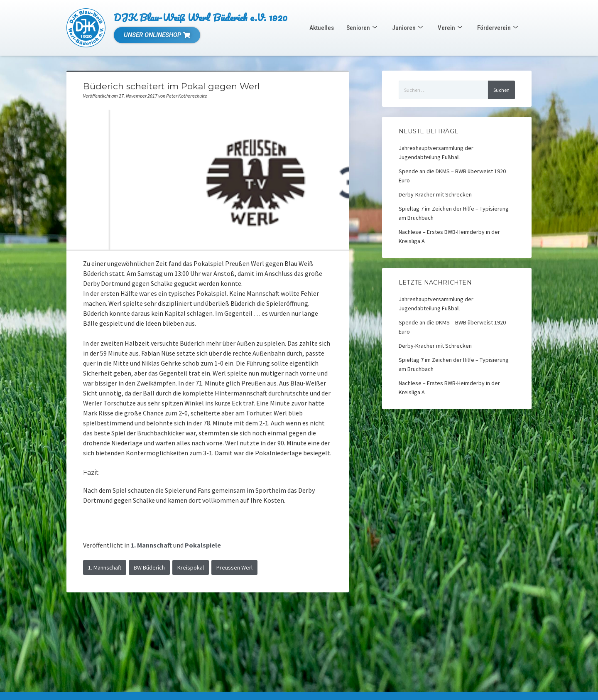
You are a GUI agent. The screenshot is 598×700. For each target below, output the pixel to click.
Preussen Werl (234, 567)
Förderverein (498, 28)
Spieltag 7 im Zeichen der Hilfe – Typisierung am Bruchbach (454, 213)
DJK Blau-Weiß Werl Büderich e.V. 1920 (201, 17)
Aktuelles (322, 28)
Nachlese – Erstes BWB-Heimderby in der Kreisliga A (449, 236)
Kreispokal (191, 567)
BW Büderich (149, 567)
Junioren (407, 28)
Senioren (362, 28)
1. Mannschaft (151, 545)
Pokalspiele (203, 545)
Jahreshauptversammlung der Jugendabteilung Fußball (436, 152)
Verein (450, 28)
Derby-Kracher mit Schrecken (435, 194)
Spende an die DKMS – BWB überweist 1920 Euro (452, 176)
